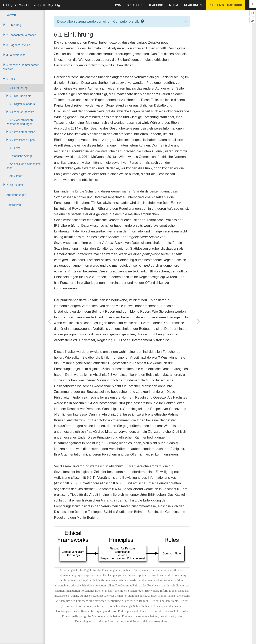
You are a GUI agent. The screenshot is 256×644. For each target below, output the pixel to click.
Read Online (194, 5)
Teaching (156, 5)
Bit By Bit (32, 5)
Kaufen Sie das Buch (226, 5)
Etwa (117, 5)
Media (174, 5)
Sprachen (135, 5)
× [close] (186, 21)
